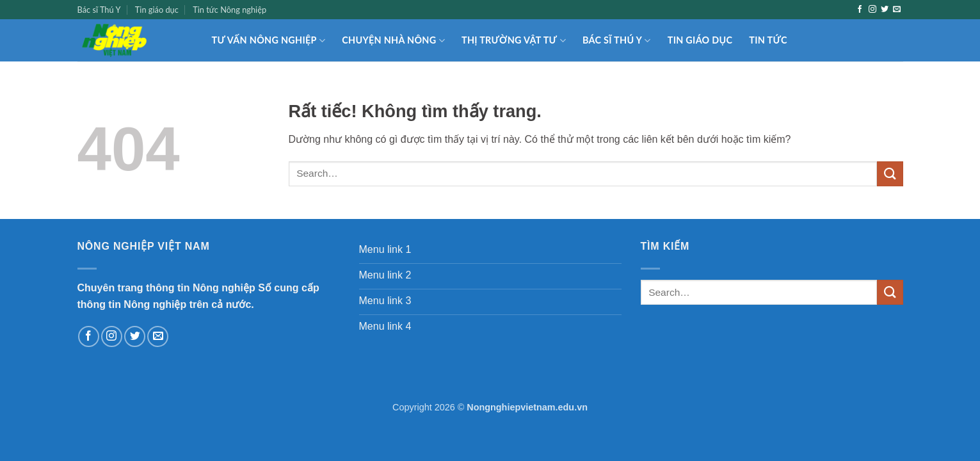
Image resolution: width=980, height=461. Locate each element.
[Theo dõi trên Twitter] (885, 10)
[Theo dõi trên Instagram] (872, 10)
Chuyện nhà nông (393, 41)
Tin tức (768, 40)
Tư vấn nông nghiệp (269, 41)
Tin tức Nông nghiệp (229, 10)
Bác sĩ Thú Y (99, 10)
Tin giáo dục (157, 10)
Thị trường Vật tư (514, 41)
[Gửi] (890, 174)
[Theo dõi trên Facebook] (860, 10)
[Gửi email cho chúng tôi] (897, 10)
